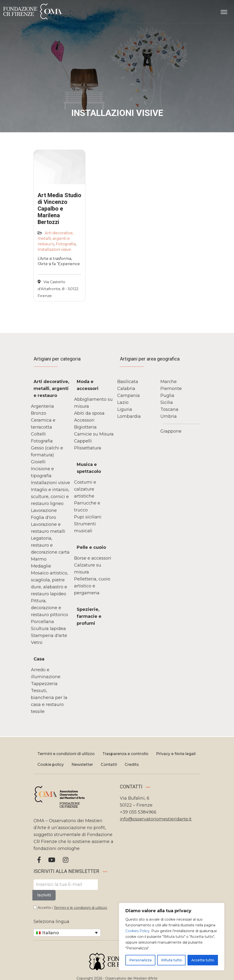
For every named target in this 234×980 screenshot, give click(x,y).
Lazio (123, 402)
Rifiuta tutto (172, 960)
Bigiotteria (85, 427)
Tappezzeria (44, 684)
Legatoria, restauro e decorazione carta (50, 545)
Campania (129, 395)
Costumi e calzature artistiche (85, 489)
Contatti (109, 765)
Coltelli (38, 434)
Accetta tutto (203, 960)
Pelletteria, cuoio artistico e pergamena (92, 586)
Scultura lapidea (48, 629)
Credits (132, 765)
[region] (172, 937)
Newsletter (82, 765)
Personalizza (140, 960)
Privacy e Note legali (176, 754)
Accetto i (70, 908)
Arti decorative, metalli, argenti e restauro (56, 238)
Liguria (125, 409)
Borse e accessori (93, 558)
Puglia (167, 395)
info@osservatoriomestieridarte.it (156, 819)
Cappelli (83, 441)
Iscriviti (44, 895)
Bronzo (39, 413)
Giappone (171, 431)
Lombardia (129, 416)
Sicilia (167, 402)
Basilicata (128, 382)
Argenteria (42, 406)
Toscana (169, 409)
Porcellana (42, 622)
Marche (169, 382)
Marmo (39, 559)
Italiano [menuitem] (51, 933)
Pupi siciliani (88, 517)
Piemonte (171, 389)
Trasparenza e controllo (125, 754)
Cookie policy (51, 765)
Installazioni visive (54, 249)
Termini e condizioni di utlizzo (66, 754)
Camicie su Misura (94, 434)
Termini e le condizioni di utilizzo (80, 908)
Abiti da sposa (89, 413)
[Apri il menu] (224, 11)
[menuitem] (67, 933)
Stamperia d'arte (49, 636)
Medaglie (41, 566)
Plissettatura (88, 448)
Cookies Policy (137, 931)
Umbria (169, 416)
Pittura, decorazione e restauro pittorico (50, 608)
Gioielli (38, 462)
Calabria (126, 389)
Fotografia (66, 244)
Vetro (37, 642)
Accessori (84, 420)
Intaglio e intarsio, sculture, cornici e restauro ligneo (50, 497)
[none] (67, 933)
